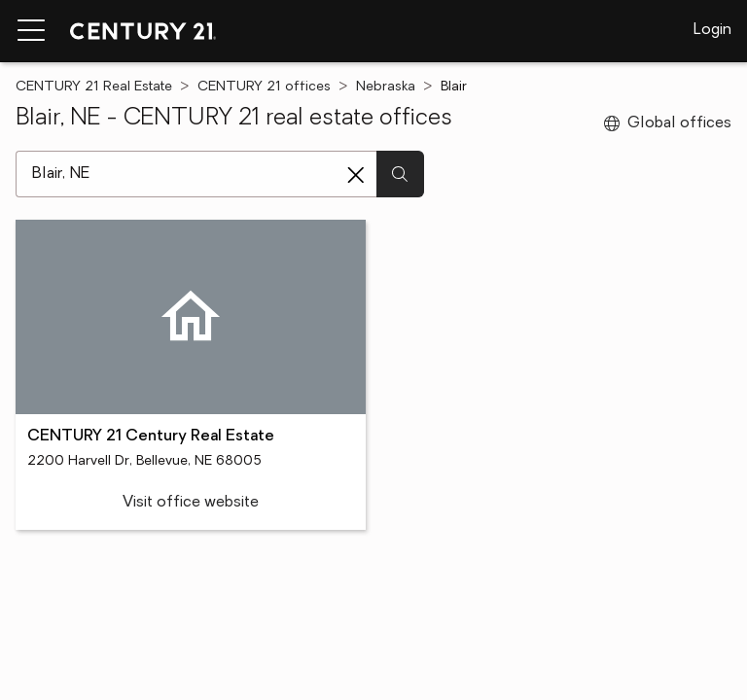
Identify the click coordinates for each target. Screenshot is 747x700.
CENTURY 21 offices (264, 87)
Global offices (668, 123)
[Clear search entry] (356, 175)
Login (712, 30)
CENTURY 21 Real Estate (94, 87)
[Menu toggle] (31, 31)
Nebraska (386, 87)
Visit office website (191, 503)
